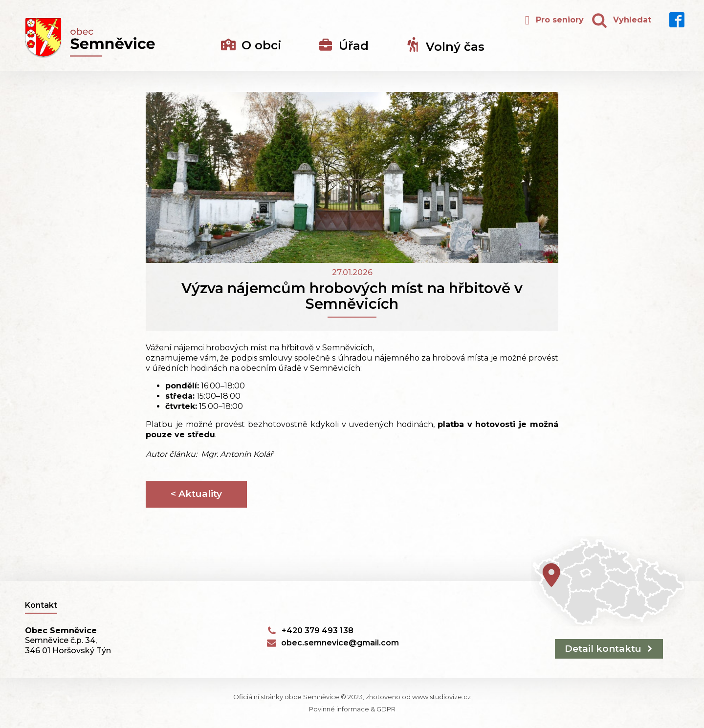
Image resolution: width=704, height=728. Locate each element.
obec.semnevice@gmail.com (340, 643)
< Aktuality (196, 494)
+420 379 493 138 (318, 631)
